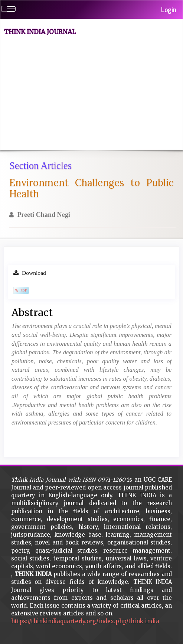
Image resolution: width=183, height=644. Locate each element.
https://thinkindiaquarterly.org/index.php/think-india (85, 621)
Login (169, 9)
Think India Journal (40, 32)
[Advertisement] (94, 94)
